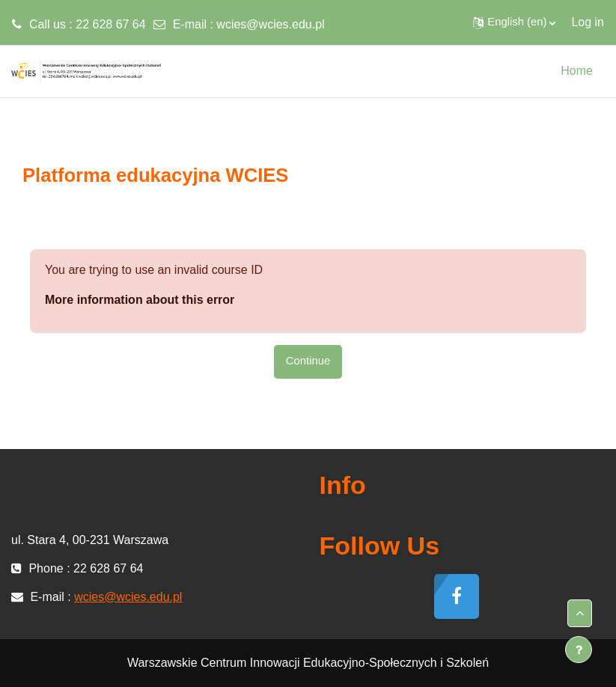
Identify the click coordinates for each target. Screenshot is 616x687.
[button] (514, 22)
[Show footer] (579, 650)
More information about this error (140, 300)
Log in (588, 22)
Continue (308, 361)
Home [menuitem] (577, 71)
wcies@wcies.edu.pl (270, 24)
